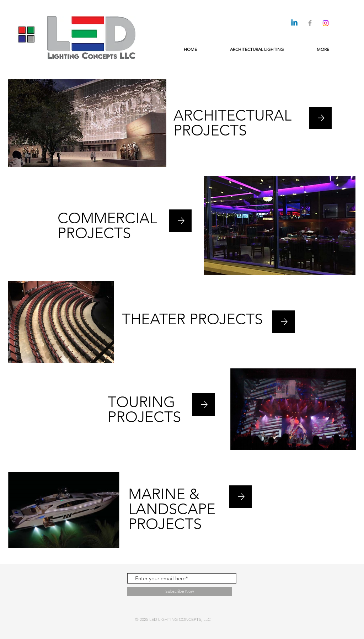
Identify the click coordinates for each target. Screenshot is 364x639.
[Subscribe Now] (180, 592)
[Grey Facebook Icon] (310, 23)
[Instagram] (326, 23)
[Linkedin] (294, 23)
